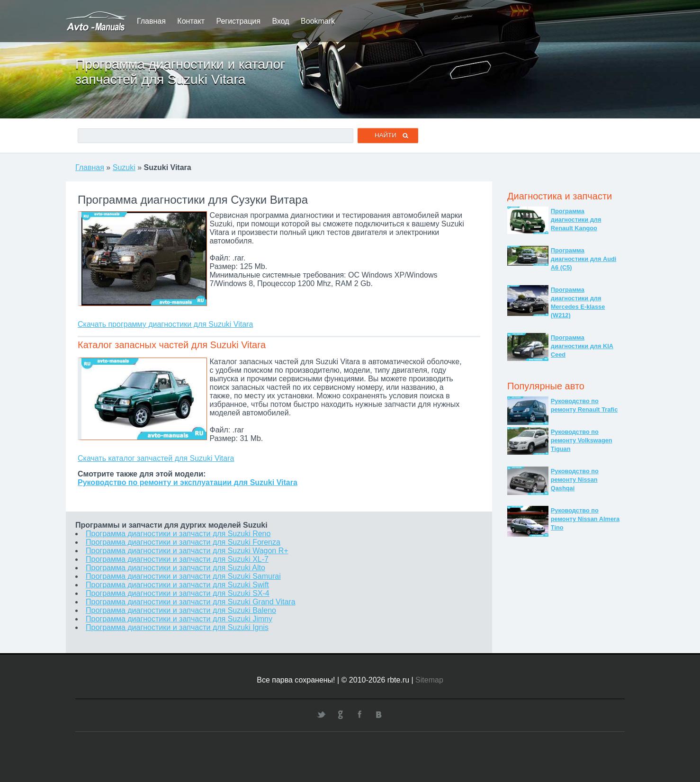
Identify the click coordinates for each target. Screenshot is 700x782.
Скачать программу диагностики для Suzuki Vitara (165, 324)
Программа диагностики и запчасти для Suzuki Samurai (183, 576)
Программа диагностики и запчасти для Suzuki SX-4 (178, 593)
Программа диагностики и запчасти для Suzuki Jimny (179, 619)
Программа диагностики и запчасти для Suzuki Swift (177, 585)
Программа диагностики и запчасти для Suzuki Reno (178, 534)
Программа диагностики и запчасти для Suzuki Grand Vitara (191, 602)
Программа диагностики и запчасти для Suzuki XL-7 (177, 559)
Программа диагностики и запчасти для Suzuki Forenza (183, 542)
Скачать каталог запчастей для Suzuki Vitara (156, 458)
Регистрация (238, 21)
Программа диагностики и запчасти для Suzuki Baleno (181, 610)
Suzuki (124, 167)
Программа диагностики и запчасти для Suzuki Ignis (177, 627)
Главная (151, 21)
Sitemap (429, 680)
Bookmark (318, 21)
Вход (280, 21)
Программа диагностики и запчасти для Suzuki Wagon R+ (187, 551)
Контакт (191, 21)
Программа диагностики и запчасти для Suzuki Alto (175, 568)
